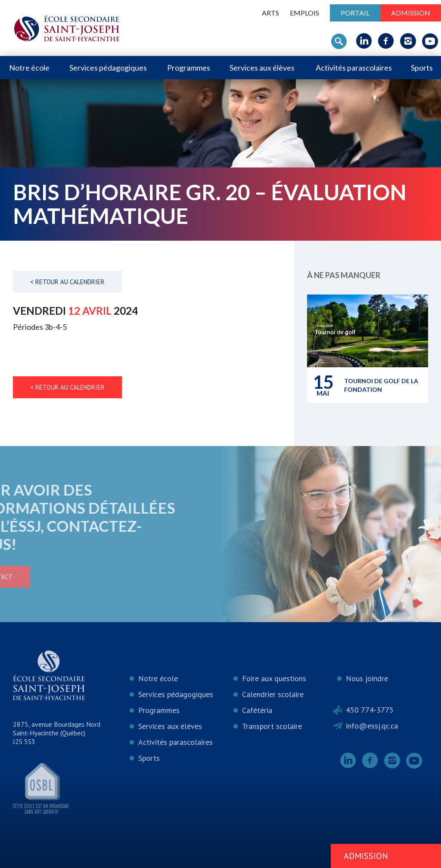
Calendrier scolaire (273, 694)
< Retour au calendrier (67, 282)
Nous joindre (367, 678)
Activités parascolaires (354, 68)
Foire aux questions (274, 678)
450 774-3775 (370, 710)
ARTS (270, 13)
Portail (355, 13)
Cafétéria (257, 710)
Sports (422, 68)
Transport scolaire (272, 726)
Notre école (29, 68)
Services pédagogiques (108, 68)
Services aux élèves (262, 68)
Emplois (304, 13)
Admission (411, 13)
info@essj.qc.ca (372, 726)
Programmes (189, 68)
